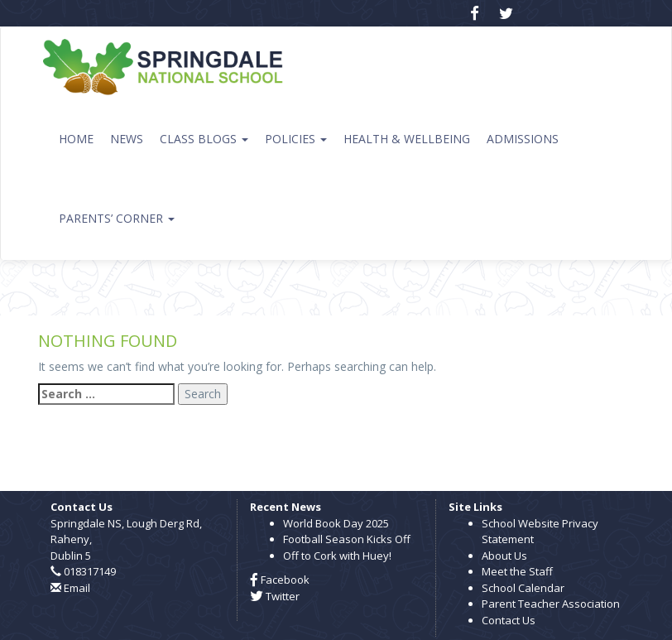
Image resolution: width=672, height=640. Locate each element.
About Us (504, 556)
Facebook (280, 580)
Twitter (275, 596)
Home (76, 139)
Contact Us (509, 620)
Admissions (523, 139)
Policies (296, 139)
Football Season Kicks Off (347, 539)
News (127, 139)
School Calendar (523, 588)
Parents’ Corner (117, 218)
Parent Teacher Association (551, 604)
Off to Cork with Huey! (337, 556)
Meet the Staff (517, 571)
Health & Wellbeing (407, 139)
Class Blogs (204, 139)
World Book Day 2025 (336, 523)
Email (77, 588)
